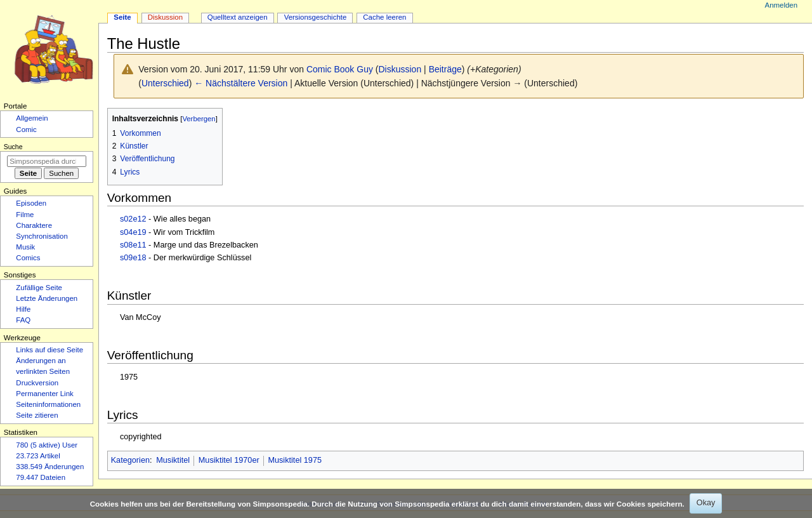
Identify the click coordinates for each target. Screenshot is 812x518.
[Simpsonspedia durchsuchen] (47, 161)
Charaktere (34, 225)
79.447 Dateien (41, 477)
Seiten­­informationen (48, 404)
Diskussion (400, 69)
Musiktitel (173, 460)
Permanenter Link (44, 394)
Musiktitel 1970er (229, 460)
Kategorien (130, 460)
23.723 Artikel (38, 456)
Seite (122, 17)
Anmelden (782, 5)
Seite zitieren (37, 415)
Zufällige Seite (39, 288)
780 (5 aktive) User (47, 445)
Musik (25, 247)
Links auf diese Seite (49, 350)
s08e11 (133, 245)
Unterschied (165, 83)
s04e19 (133, 232)
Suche (13, 147)
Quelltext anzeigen (238, 17)
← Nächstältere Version (241, 83)
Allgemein (32, 118)
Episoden (31, 203)
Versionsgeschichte (316, 17)
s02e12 (133, 219)
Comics (28, 258)
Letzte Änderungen (47, 298)
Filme (25, 215)
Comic (26, 129)
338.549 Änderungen (50, 467)
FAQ (23, 320)
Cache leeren (384, 17)
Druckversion (37, 383)
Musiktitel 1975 (295, 460)
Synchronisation (42, 236)
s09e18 (133, 258)
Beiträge (445, 69)
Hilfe (23, 309)
